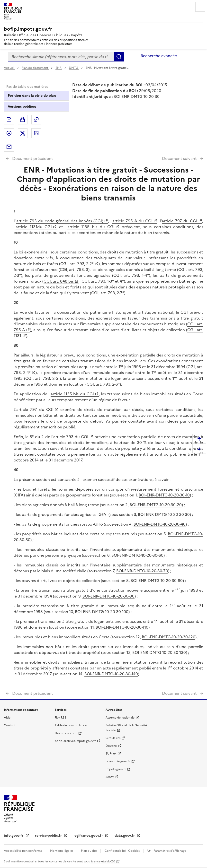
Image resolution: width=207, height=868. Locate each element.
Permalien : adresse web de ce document (36, 120)
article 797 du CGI (180, 221)
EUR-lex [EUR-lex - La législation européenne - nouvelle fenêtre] (111, 754)
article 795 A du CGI (132, 221)
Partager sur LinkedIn (36, 133)
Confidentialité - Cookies (122, 851)
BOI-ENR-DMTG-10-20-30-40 (160, 524)
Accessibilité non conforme (23, 851)
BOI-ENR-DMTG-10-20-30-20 (156, 505)
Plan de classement (35, 68)
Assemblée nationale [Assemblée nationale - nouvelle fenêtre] (120, 718)
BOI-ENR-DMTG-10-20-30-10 (164, 495)
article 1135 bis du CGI (91, 227)
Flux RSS (60, 718)
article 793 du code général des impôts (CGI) (60, 221)
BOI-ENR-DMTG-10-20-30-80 (157, 581)
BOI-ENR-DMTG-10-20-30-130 (159, 652)
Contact (10, 725)
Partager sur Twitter (23, 133)
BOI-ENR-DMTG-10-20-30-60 (137, 555)
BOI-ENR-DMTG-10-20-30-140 (111, 674)
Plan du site (89, 851)
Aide (7, 718)
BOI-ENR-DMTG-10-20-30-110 (122, 627)
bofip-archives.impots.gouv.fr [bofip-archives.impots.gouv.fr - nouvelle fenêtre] (75, 741)
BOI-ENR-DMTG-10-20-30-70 (142, 571)
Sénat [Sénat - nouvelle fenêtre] (110, 777)
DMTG (74, 68)
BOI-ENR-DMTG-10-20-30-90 (108, 596)
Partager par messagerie (9, 147)
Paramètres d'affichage (170, 851)
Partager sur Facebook (9, 133)
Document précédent (32, 158)
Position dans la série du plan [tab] (32, 96)
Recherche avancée (159, 56)
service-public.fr (49, 836)
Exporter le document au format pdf (9, 120)
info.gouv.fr (14, 836)
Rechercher (119, 57)
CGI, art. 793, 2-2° (77, 264)
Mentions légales (62, 851)
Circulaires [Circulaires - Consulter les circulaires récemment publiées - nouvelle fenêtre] (113, 738)
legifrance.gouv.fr (89, 836)
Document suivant (180, 158)
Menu (200, 7)
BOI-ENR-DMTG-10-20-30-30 (164, 514)
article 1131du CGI (34, 227)
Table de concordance (71, 725)
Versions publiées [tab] (22, 107)
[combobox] (61, 57)
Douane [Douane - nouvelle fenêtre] (111, 746)
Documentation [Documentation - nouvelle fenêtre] (66, 733)
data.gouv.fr (125, 836)
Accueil (9, 68)
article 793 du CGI (71, 437)
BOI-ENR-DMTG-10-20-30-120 (169, 637)
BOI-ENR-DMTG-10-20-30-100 (102, 612)
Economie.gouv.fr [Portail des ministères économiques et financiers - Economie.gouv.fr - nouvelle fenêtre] (118, 761)
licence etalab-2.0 (103, 861)
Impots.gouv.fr (116, 769)
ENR (59, 68)
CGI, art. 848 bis (59, 281)
